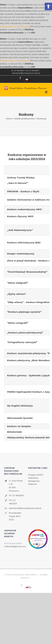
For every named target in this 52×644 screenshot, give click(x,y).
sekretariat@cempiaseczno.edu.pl (26, 72)
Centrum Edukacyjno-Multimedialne (21, 574)
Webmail (33, 484)
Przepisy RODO (36, 474)
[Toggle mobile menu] (46, 92)
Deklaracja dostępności (34, 479)
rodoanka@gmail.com (15, 546)
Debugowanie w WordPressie (14, 26)
